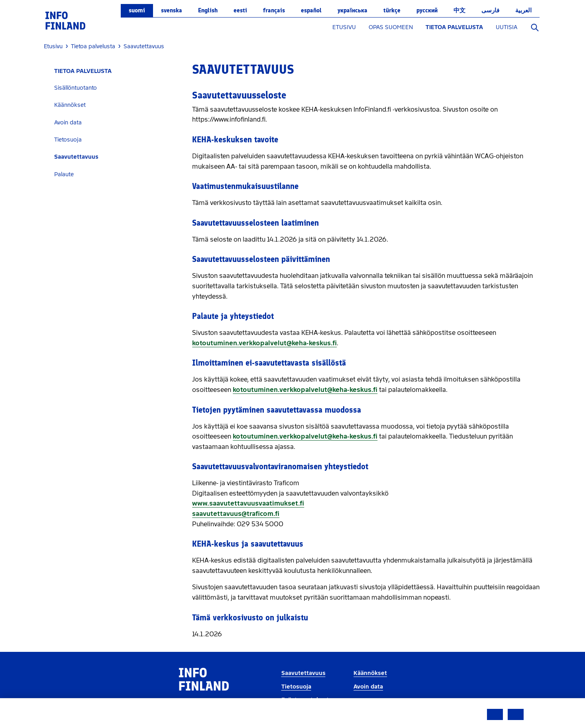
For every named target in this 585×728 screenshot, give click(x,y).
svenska (172, 10)
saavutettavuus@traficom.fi (236, 514)
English (208, 10)
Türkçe (392, 10)
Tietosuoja (68, 140)
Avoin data (68, 123)
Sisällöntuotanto (76, 88)
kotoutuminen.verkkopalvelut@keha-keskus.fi (264, 343)
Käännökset (70, 105)
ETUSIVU (344, 27)
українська (352, 10)
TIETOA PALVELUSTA (454, 27)
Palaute (64, 174)
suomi (137, 10)
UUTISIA (506, 27)
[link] (65, 20)
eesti (240, 10)
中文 (459, 10)
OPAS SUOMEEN (391, 27)
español (311, 10)
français (274, 10)
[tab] (115, 88)
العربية (523, 10)
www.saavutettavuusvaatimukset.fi (248, 503)
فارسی (490, 10)
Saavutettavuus (76, 157)
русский (427, 10)
